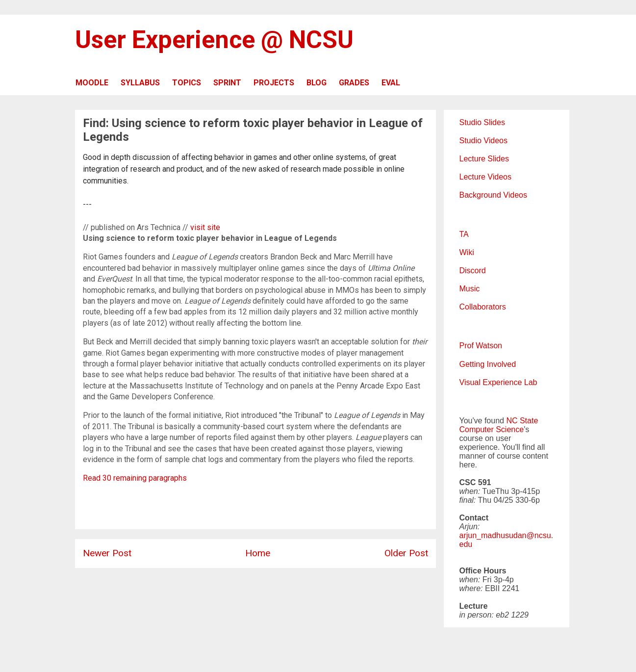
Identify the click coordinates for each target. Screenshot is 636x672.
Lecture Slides (484, 159)
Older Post (406, 553)
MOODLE (92, 83)
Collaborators (483, 307)
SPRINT (227, 83)
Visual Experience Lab (498, 382)
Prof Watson (481, 346)
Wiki (467, 252)
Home (258, 553)
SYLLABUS (140, 83)
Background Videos (493, 195)
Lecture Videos (485, 177)
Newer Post (107, 553)
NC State (522, 421)
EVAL (391, 83)
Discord (473, 271)
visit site (205, 227)
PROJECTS (274, 83)
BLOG (317, 83)
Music (470, 289)
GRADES (354, 83)
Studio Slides (482, 122)
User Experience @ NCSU (214, 40)
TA (464, 234)
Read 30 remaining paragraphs (135, 478)
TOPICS (187, 83)
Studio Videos (483, 141)
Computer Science (492, 429)
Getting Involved (488, 364)
